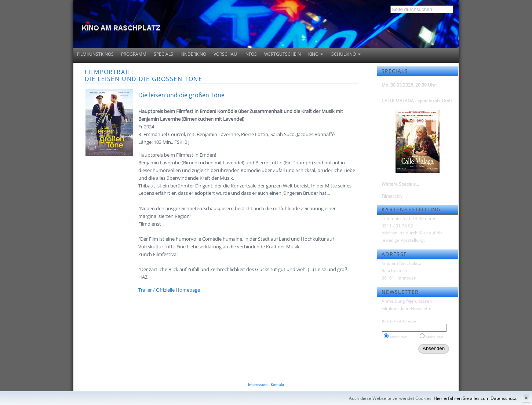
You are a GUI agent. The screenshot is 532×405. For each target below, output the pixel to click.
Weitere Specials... (400, 184)
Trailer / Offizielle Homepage (169, 290)
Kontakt (278, 384)
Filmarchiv (392, 196)
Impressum (258, 384)
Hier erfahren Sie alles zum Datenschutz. (475, 398)
